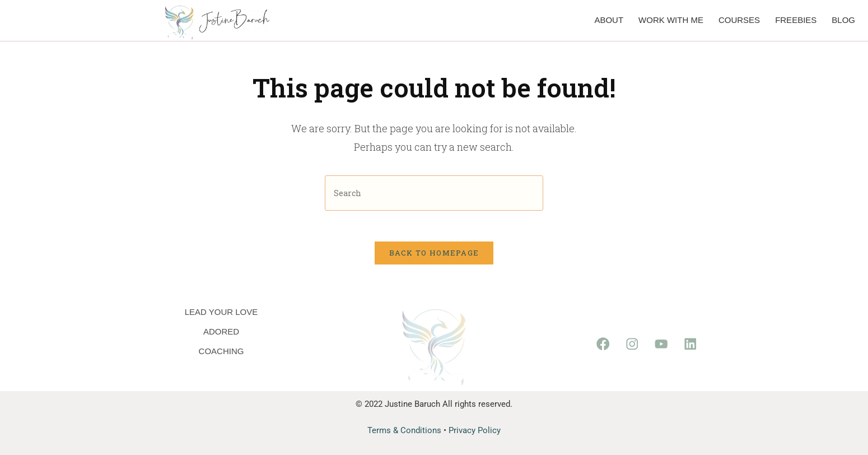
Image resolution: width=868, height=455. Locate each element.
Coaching (221, 351)
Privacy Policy (475, 430)
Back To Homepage (434, 256)
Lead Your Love (221, 312)
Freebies (796, 20)
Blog (843, 20)
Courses (739, 20)
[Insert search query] (434, 193)
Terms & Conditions (404, 430)
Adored (221, 331)
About (609, 20)
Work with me (671, 20)
